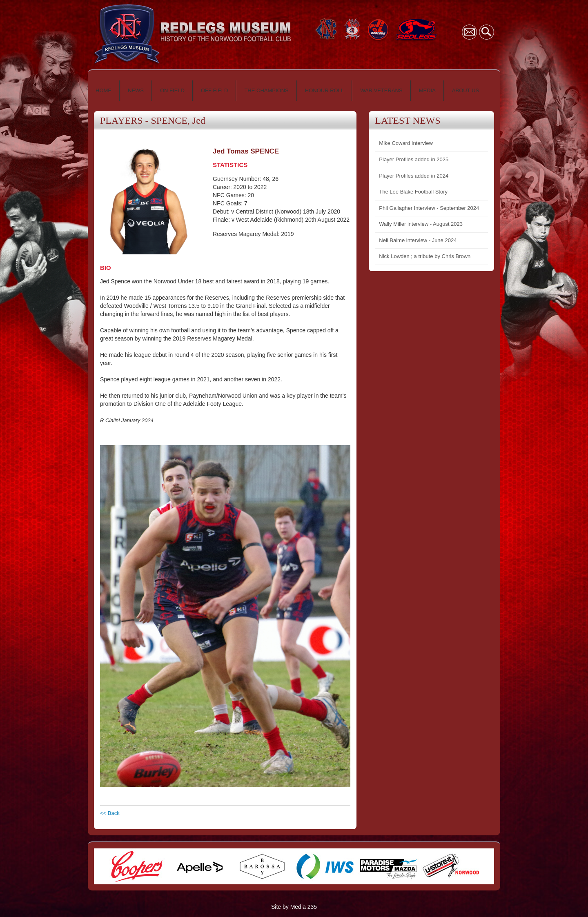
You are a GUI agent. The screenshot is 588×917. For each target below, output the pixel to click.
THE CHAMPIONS (266, 90)
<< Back (110, 813)
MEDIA (427, 90)
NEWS (136, 90)
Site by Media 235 (294, 907)
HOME (104, 90)
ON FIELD (172, 90)
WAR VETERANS (381, 90)
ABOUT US (465, 90)
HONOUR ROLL (324, 90)
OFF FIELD (214, 90)
